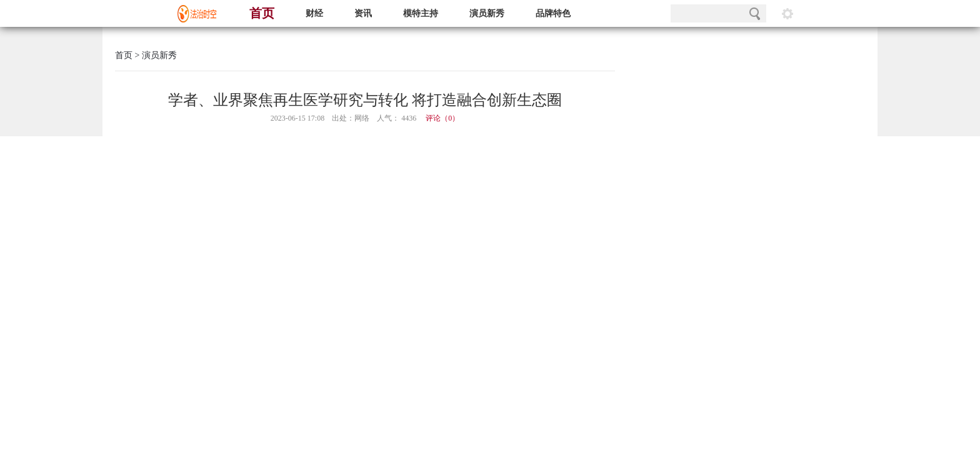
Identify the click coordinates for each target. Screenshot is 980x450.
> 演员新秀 (155, 55)
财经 (314, 13)
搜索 (755, 13)
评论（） (442, 118)
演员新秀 (487, 13)
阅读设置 (787, 13)
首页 (262, 13)
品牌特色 (553, 13)
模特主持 (421, 13)
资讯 (363, 13)
